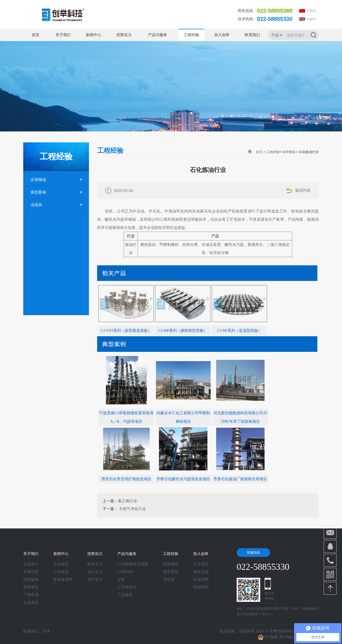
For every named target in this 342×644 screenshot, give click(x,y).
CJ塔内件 (125, 572)
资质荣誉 (31, 587)
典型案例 (38, 192)
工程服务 (125, 595)
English (311, 19)
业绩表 (36, 205)
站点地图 (227, 631)
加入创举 (222, 35)
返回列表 (303, 190)
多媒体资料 (63, 580)
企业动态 (61, 564)
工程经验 (192, 35)
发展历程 (31, 572)
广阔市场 (31, 595)
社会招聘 (201, 580)
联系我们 (252, 35)
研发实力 (95, 564)
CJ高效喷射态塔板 (133, 564)
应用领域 (38, 180)
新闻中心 (94, 35)
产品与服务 (158, 35)
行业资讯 (61, 572)
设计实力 (95, 572)
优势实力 (124, 35)
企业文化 (31, 603)
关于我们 (63, 35)
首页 (36, 35)
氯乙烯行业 (127, 501)
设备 (121, 580)
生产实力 (95, 580)
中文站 (311, 11)
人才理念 (201, 564)
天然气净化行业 (132, 509)
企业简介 (31, 564)
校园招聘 (201, 587)
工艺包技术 (127, 587)
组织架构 (31, 580)
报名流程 (201, 572)
